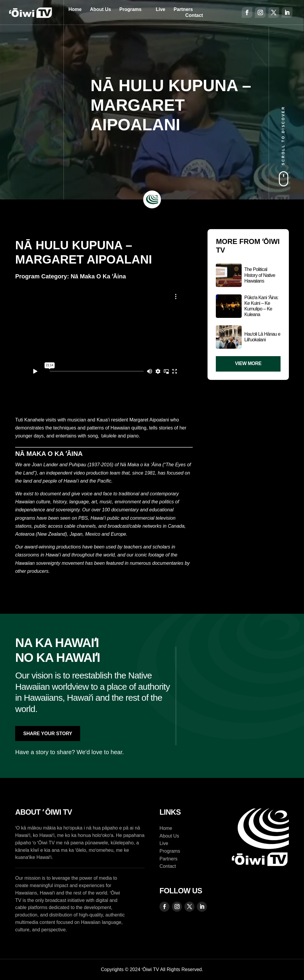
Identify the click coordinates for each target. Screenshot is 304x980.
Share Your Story (48, 734)
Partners (183, 9)
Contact (194, 15)
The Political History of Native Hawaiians (260, 275)
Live (161, 9)
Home (75, 9)
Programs (130, 9)
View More (248, 363)
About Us (100, 9)
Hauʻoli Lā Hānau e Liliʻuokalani (262, 337)
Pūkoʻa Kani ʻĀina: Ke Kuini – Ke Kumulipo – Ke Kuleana (261, 306)
